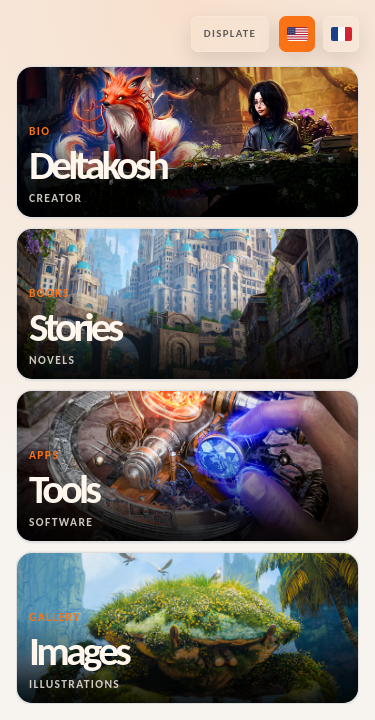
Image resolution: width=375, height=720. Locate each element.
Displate (230, 33)
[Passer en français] (341, 34)
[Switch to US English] (297, 34)
